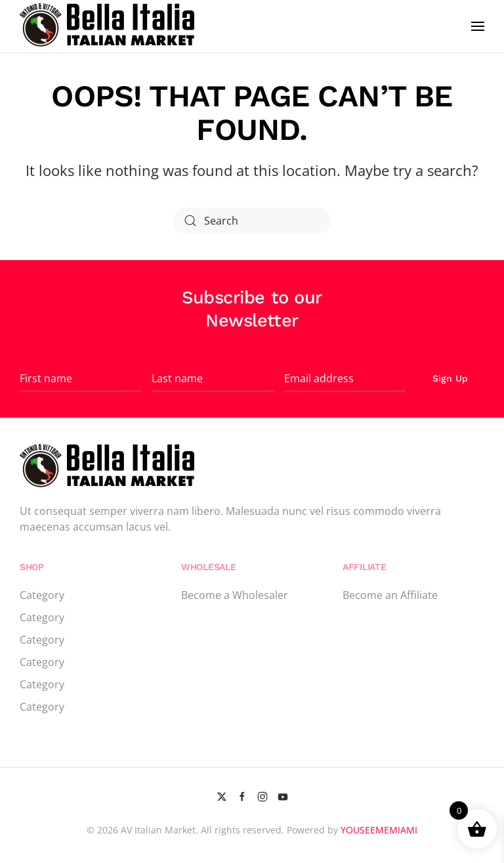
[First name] (81, 378)
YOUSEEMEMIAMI (379, 830)
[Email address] (345, 378)
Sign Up (450, 378)
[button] (478, 26)
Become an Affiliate (390, 595)
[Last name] (213, 378)
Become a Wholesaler (235, 595)
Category (42, 595)
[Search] (252, 221)
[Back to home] (109, 26)
